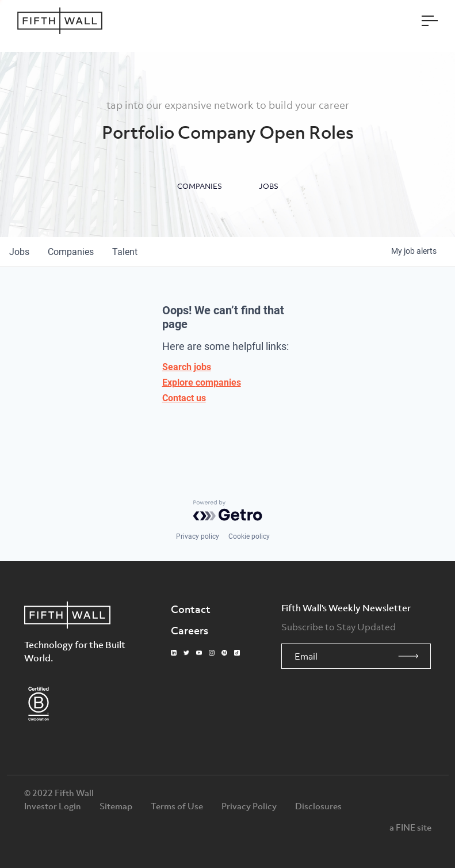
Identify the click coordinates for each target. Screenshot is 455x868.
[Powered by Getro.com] (228, 511)
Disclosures (318, 806)
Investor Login (53, 806)
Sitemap (116, 806)
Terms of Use (177, 806)
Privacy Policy (249, 806)
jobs (19, 252)
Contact (191, 609)
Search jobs (187, 367)
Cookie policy (249, 536)
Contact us (184, 398)
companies (71, 252)
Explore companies (202, 382)
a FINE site (410, 827)
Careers (190, 630)
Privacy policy (198, 536)
